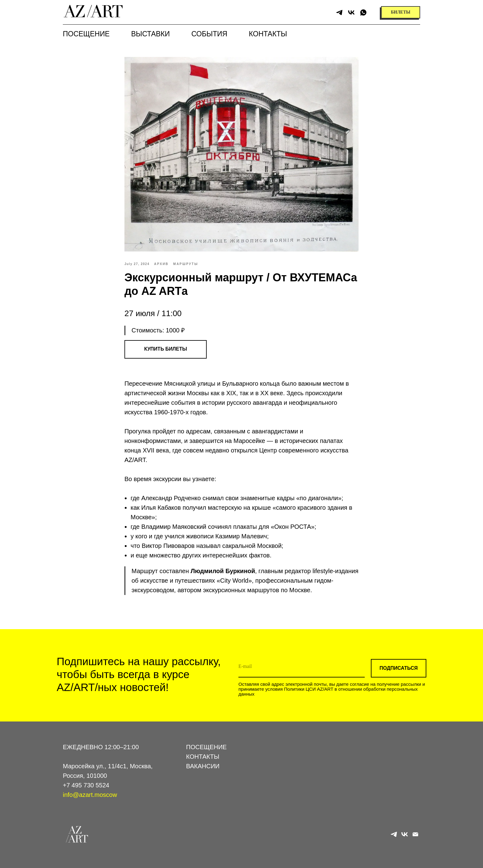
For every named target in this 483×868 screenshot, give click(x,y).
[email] (302, 667)
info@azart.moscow (90, 795)
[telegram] (339, 12)
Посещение (86, 34)
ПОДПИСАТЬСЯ (399, 668)
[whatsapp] (363, 12)
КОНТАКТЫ (203, 757)
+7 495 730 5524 (86, 785)
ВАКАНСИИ (203, 766)
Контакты (268, 34)
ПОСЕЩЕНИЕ (206, 747)
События (209, 34)
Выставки (150, 34)
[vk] (351, 12)
